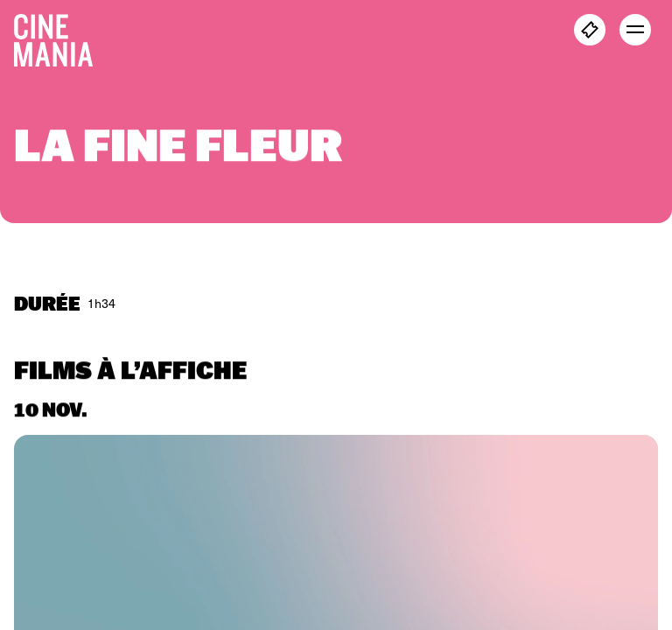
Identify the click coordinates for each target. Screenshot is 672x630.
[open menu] (635, 30)
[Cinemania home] (60, 37)
